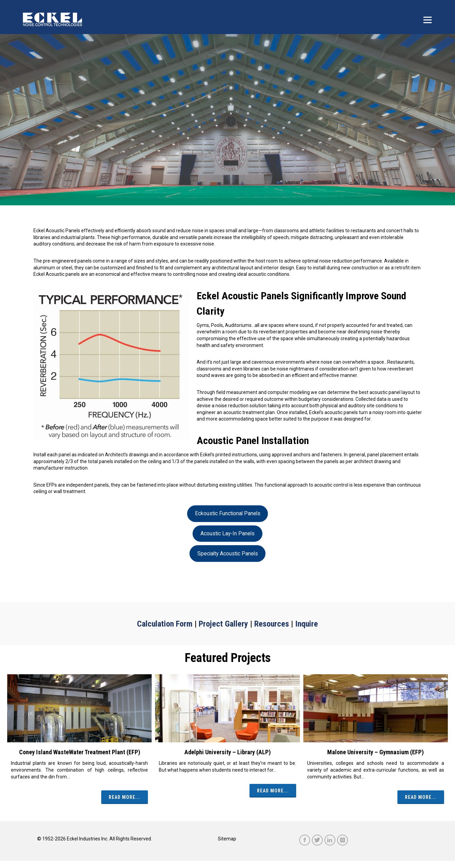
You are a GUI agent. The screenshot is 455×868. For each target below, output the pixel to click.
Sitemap (227, 839)
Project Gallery (223, 624)
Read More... (125, 797)
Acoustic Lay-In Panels (227, 533)
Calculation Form (165, 624)
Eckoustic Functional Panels (228, 513)
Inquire (307, 624)
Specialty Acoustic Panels (228, 554)
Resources (272, 624)
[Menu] (428, 20)
